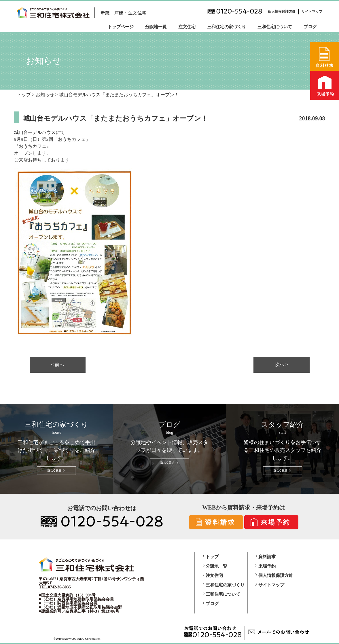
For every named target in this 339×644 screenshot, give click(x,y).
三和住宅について (275, 27)
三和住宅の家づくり (227, 27)
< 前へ (57, 365)
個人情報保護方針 (282, 12)
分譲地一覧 (156, 27)
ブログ (310, 27)
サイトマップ (312, 12)
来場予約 (267, 566)
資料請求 (267, 557)
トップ (212, 557)
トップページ (121, 27)
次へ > (282, 365)
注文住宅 (187, 27)
